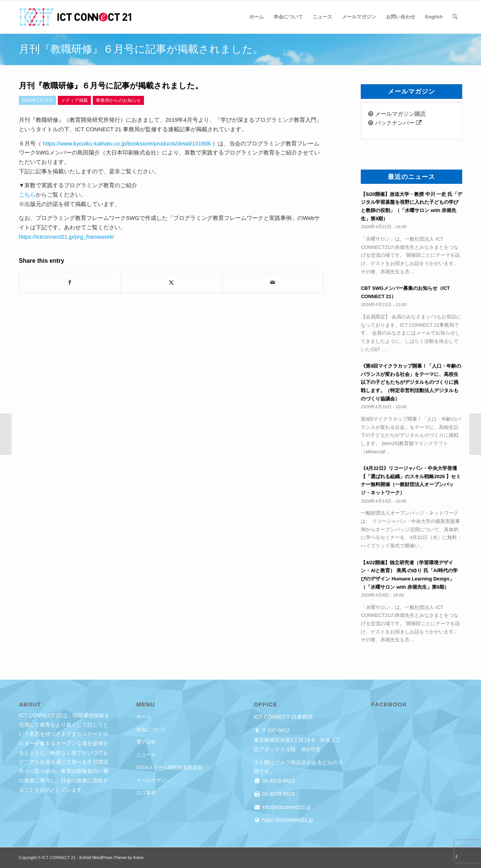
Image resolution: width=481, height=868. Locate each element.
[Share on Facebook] (70, 283)
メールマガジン (154, 780)
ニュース (146, 755)
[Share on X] (172, 283)
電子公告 (146, 742)
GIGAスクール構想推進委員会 (169, 767)
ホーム (144, 717)
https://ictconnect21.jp (287, 820)
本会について (151, 729)
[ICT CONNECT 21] (75, 17)
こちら (27, 195)
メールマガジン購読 (397, 114)
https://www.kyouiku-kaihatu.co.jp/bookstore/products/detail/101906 (127, 143)
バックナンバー (395, 123)
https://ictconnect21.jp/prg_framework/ (66, 237)
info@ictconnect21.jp (286, 807)
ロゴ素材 (146, 793)
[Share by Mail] (273, 283)
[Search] (455, 17)
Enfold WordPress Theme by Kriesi (111, 857)
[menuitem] (256, 17)
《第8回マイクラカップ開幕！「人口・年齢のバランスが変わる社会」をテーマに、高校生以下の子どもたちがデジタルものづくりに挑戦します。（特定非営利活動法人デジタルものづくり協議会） (411, 382)
